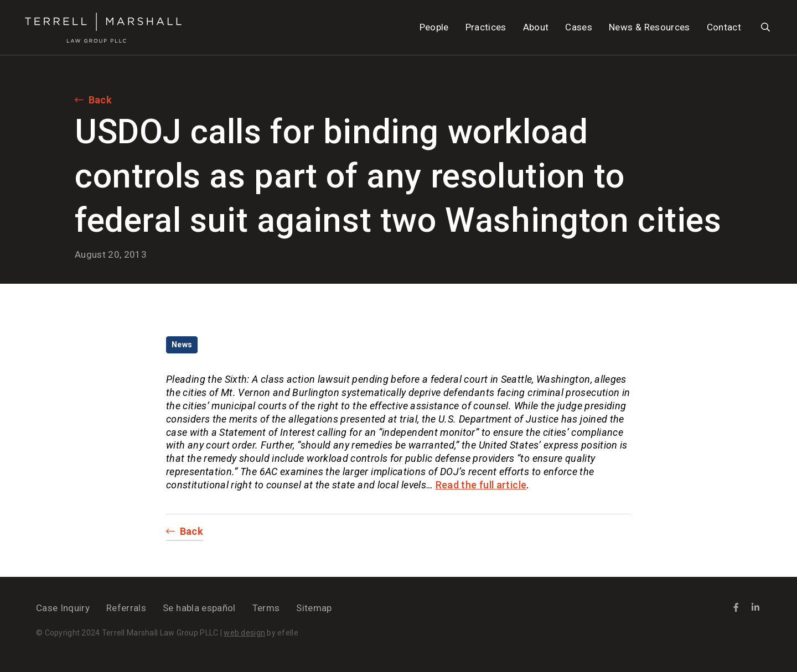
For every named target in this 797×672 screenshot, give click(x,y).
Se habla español (199, 608)
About (536, 27)
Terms (266, 608)
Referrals (126, 608)
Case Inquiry (63, 608)
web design (244, 633)
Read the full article (481, 485)
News (182, 345)
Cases (579, 27)
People (434, 27)
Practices (486, 27)
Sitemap (314, 608)
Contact (724, 27)
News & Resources (649, 27)
